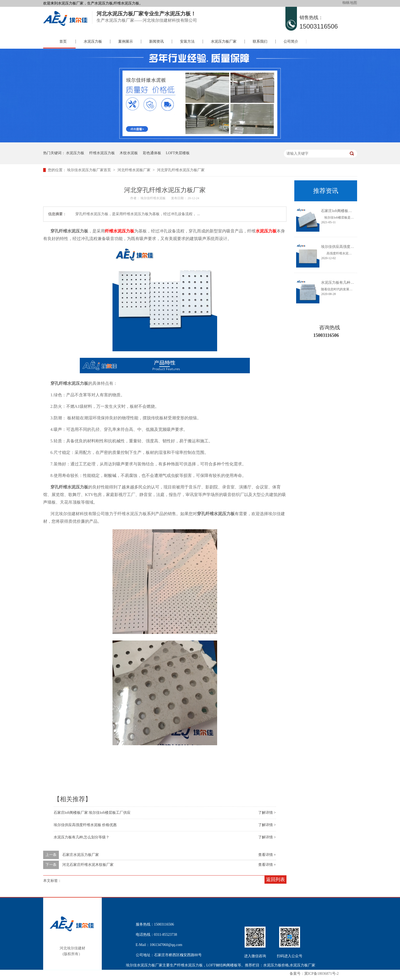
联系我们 (260, 41)
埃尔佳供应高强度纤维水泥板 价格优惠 (85, 825)
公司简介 (291, 41)
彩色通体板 (152, 153)
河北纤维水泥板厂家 (134, 170)
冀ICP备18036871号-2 (321, 974)
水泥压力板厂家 (224, 41)
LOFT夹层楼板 (178, 153)
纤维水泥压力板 (102, 153)
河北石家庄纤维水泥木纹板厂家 (88, 865)
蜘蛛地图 (350, 3)
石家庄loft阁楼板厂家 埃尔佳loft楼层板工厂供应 (92, 813)
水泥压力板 (93, 41)
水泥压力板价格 (276, 965)
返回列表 (275, 879)
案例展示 (126, 41)
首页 (63, 41)
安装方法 (187, 41)
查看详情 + (267, 855)
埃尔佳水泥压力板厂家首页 (89, 170)
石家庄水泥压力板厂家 (81, 855)
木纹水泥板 (129, 153)
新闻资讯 (156, 41)
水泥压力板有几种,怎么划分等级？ (82, 837)
